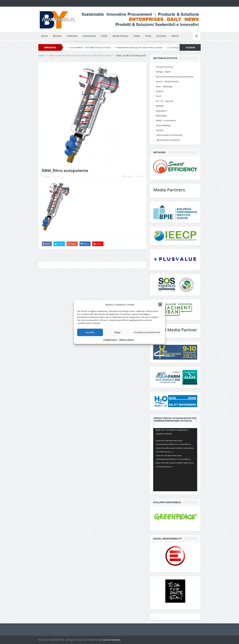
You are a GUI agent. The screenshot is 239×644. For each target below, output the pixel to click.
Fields (104, 36)
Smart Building (163, 125)
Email (139, 176)
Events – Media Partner (167, 81)
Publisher (72, 36)
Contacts (161, 36)
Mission (57, 36)
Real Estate (161, 116)
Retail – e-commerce (166, 120)
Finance (160, 91)
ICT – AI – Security (165, 101)
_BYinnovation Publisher (168, 140)
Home (44, 36)
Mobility (160, 106)
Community (89, 36)
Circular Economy (164, 67)
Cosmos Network (111, 640)
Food (158, 96)
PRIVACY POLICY (127, 340)
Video (137, 36)
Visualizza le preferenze (147, 332)
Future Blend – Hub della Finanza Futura (93, 47)
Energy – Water (163, 72)
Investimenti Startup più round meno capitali (142, 47)
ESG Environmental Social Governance (175, 77)
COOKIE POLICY (110, 340)
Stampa (127, 176)
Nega (117, 332)
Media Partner (120, 36)
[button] (160, 304)
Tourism (160, 130)
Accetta (90, 332)
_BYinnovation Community (169, 135)
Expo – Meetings (164, 86)
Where (175, 36)
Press (148, 36)
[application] (175, 460)
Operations (161, 111)
